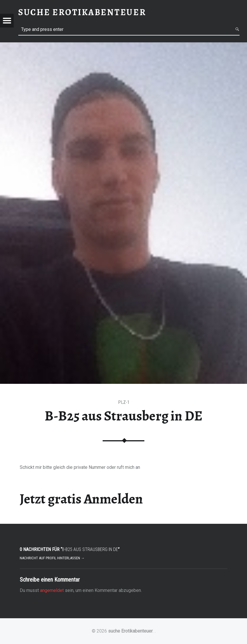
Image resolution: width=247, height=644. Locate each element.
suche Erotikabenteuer (130, 631)
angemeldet (52, 590)
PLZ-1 (124, 402)
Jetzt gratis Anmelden (81, 499)
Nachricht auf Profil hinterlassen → (52, 558)
